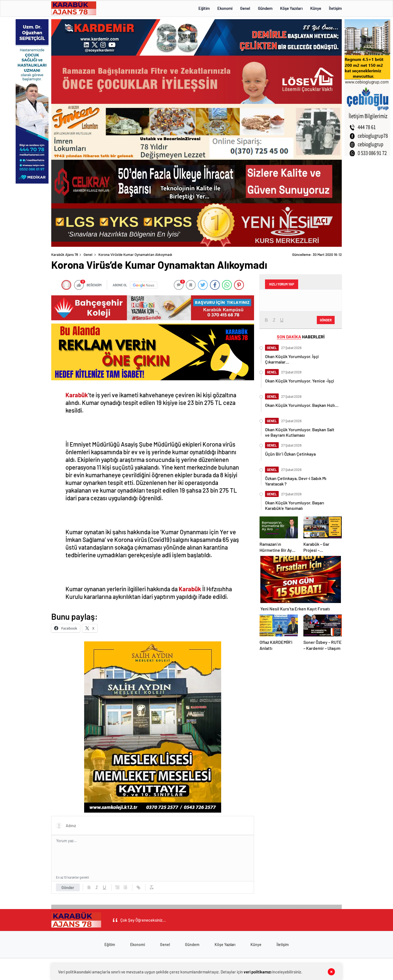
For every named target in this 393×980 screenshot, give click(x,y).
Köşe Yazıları (291, 8)
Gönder (68, 887)
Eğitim (204, 8)
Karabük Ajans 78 (65, 255)
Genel (245, 8)
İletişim (335, 8)
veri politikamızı (257, 972)
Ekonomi (225, 8)
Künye (316, 8)
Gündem (265, 8)
